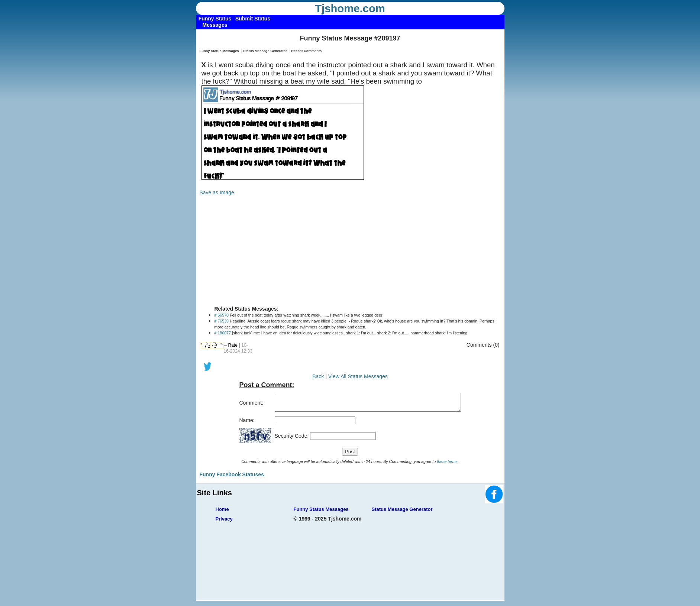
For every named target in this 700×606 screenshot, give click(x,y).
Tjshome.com (350, 9)
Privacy (224, 522)
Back (318, 376)
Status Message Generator (265, 51)
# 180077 (223, 333)
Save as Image (217, 192)
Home (222, 513)
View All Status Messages (358, 376)
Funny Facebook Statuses (232, 478)
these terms (447, 465)
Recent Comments (306, 51)
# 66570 (222, 315)
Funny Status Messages (219, 51)
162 (221, 344)
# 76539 (222, 321)
